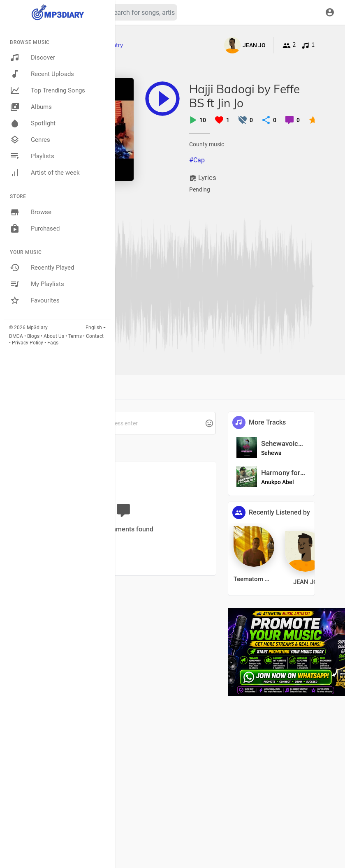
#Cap (197, 160)
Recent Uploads (42, 74)
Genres (30, 140)
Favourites (35, 300)
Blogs (33, 336)
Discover (32, 58)
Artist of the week (45, 173)
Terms (75, 336)
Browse (31, 212)
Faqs (53, 343)
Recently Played (42, 268)
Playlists (32, 156)
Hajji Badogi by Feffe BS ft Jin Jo (244, 96)
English (94, 328)
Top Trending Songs (47, 90)
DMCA (16, 336)
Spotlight (33, 123)
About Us (54, 336)
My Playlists (37, 284)
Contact (95, 336)
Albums (31, 107)
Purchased (35, 229)
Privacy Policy (28, 343)
